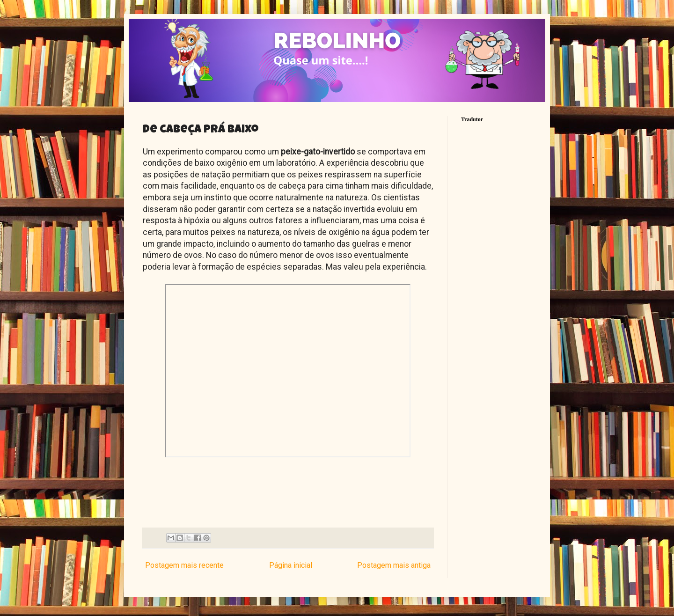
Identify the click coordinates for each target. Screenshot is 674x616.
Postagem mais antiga (394, 565)
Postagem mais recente (184, 565)
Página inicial (291, 565)
